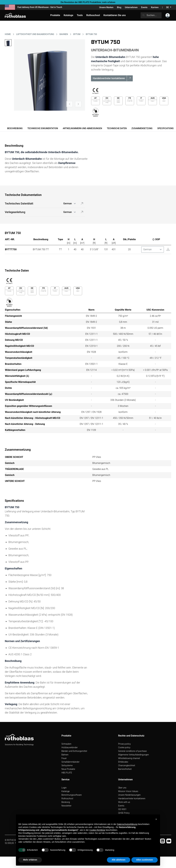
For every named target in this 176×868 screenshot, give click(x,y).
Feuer (64, 758)
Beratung (66, 802)
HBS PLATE (67, 773)
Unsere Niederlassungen (129, 795)
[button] (156, 819)
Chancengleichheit (127, 765)
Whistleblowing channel (129, 758)
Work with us (124, 802)
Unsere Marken (106, 7)
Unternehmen (131, 7)
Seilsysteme (67, 765)
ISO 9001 (122, 809)
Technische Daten (117, 128)
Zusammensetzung (142, 128)
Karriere (155, 7)
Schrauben (66, 744)
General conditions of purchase (132, 751)
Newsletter (66, 806)
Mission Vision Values (128, 791)
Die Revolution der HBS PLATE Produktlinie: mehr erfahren (88, 2)
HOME (8, 34)
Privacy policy (124, 744)
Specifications (165, 128)
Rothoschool (67, 798)
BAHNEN (64, 34)
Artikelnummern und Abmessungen (82, 128)
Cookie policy (124, 747)
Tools (80, 15)
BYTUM (77, 34)
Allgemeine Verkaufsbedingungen (134, 755)
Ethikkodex (123, 762)
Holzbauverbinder (70, 747)
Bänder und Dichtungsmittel (74, 751)
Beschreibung (15, 128)
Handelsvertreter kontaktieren (132, 798)
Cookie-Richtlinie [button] (97, 830)
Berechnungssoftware (71, 795)
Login (64, 788)
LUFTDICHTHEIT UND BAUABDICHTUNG (35, 34)
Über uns (122, 788)
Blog (119, 7)
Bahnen (65, 755)
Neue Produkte (68, 769)
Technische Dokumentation (43, 128)
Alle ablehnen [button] (119, 860)
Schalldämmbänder (70, 762)
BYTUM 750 (91, 34)
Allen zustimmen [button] (145, 860)
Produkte (55, 15)
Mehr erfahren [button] (30, 860)
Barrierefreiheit (125, 769)
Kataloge (65, 791)
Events (144, 7)
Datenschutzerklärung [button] (127, 824)
